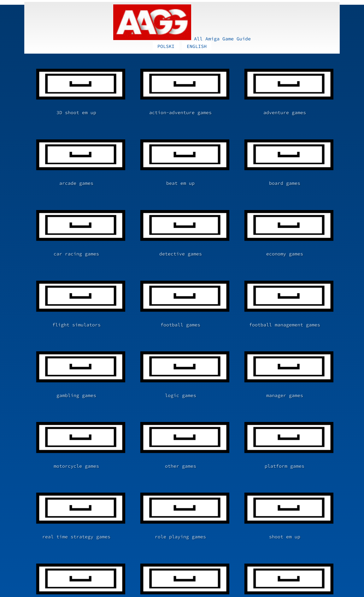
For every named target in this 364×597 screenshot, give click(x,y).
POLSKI (166, 6)
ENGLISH (197, 6)
